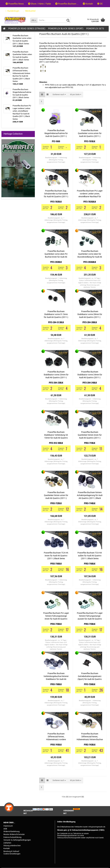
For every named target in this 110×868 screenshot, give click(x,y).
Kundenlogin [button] (12, 11)
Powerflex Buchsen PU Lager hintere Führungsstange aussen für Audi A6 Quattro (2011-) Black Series (90, 616)
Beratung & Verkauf (11, 851)
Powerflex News (15, 4)
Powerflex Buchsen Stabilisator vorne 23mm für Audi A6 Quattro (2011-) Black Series (56, 375)
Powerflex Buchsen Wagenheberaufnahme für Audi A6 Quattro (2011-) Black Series (56, 133)
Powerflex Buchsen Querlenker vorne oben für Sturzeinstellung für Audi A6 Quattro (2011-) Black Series (90, 254)
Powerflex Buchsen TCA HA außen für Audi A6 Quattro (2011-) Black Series (90, 556)
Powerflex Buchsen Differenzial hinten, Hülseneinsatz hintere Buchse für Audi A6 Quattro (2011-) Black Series (90, 737)
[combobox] (59, 95)
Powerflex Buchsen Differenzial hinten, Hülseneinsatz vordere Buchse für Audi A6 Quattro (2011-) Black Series (56, 737)
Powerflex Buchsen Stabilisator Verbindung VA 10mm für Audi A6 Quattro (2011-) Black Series (56, 435)
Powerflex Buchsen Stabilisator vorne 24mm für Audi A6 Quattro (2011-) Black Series (90, 375)
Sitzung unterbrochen (12, 846)
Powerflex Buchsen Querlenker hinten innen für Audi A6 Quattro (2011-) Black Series (90, 435)
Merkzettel (30, 11)
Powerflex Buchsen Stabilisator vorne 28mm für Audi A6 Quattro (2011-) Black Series (90, 314)
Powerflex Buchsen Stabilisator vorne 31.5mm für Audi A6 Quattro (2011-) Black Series (56, 314)
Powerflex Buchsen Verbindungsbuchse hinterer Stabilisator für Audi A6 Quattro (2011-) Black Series (56, 676)
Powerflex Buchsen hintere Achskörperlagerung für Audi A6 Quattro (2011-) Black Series (90, 495)
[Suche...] (34, 20)
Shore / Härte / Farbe (40, 4)
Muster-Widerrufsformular (14, 834)
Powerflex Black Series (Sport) (66, 29)
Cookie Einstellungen (12, 854)
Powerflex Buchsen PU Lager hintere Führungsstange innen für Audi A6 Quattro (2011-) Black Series (56, 616)
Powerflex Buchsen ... (67, 4)
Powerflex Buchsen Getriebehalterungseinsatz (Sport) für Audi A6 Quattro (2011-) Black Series (90, 676)
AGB (5, 829)
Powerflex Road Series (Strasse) (27, 29)
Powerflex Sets (95, 29)
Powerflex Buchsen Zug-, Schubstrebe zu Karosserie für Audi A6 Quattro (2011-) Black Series (56, 194)
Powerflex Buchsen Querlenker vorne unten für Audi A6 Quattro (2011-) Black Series (90, 133)
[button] (100, 4)
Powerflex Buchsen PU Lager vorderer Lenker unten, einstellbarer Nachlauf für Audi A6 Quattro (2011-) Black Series (90, 194)
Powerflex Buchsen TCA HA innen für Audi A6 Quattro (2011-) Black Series (56, 556)
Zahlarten (7, 843)
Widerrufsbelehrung (11, 831)
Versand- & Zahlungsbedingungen (17, 840)
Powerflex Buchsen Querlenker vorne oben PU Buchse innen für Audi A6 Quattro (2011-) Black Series (56, 254)
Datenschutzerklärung (12, 837)
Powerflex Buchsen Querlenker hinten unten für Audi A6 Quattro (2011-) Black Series (56, 495)
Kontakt (88, 4)
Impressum (8, 826)
